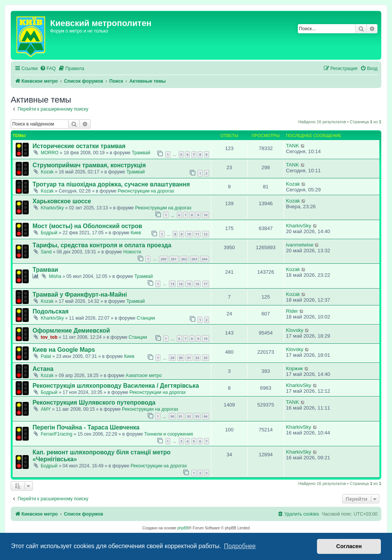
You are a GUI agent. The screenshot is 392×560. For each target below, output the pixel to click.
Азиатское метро (144, 376)
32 (197, 358)
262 (184, 259)
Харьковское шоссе (62, 201)
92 (189, 416)
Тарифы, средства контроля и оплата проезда (102, 245)
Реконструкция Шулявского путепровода (94, 402)
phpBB (183, 528)
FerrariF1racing (56, 434)
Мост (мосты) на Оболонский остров (87, 226)
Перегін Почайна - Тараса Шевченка (86, 427)
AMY (46, 409)
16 (197, 284)
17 (206, 284)
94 (206, 416)
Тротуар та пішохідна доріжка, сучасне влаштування (111, 184)
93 (197, 416)
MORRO (49, 153)
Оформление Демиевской (71, 331)
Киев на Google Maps (64, 350)
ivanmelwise (300, 245)
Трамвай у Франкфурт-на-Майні (80, 295)
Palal (46, 356)
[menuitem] (48, 69)
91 (181, 416)
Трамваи (45, 270)
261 (174, 259)
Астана (43, 369)
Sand (46, 252)
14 (181, 284)
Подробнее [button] (240, 546)
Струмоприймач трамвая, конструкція (89, 165)
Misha (55, 276)
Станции (146, 318)
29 (172, 358)
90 (172, 416)
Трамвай (141, 153)
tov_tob (49, 337)
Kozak (47, 172)
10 (206, 215)
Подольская (51, 311)
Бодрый (49, 233)
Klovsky (295, 330)
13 (172, 284)
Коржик (294, 368)
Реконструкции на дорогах (146, 191)
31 (189, 358)
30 (181, 358)
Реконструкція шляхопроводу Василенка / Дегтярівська (116, 386)
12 (206, 234)
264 (205, 259)
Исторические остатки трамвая (79, 146)
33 (206, 358)
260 (163, 259)
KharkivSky (52, 208)
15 (189, 284)
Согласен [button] (349, 546)
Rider (292, 311)
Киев (136, 233)
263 (194, 259)
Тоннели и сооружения (169, 434)
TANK (292, 146)
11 (197, 234)
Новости (132, 252)
